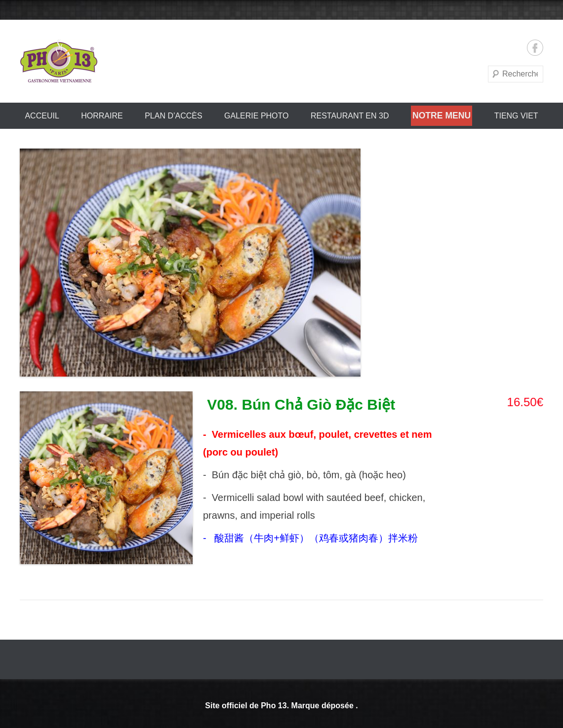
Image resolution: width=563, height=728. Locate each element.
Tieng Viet (516, 116)
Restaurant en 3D (350, 116)
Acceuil (42, 116)
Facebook (535, 48)
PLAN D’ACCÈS (173, 116)
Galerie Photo (256, 116)
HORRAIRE (102, 116)
